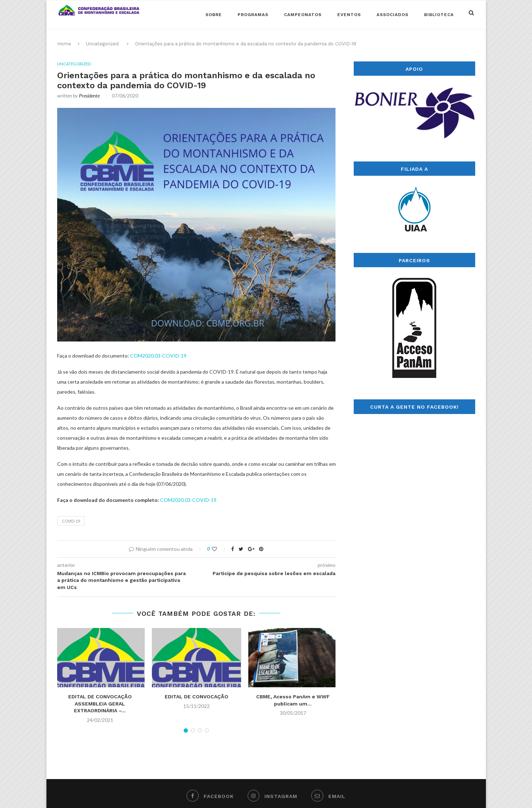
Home (64, 44)
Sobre (214, 15)
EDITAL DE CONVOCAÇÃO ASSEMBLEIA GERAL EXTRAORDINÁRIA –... (100, 704)
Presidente (89, 96)
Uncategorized (102, 44)
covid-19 (71, 521)
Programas (253, 15)
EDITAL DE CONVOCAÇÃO (197, 697)
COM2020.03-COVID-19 (158, 356)
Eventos (349, 15)
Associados (392, 15)
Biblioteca (439, 15)
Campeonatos (303, 15)
